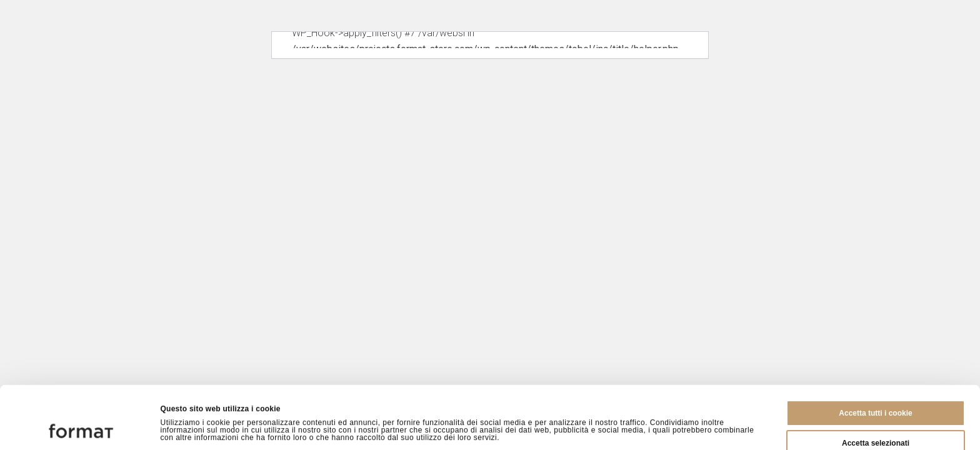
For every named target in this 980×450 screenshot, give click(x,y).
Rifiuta (875, 414)
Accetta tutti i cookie (875, 354)
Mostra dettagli (645, 427)
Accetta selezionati (876, 384)
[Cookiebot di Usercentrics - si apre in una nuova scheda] (81, 427)
